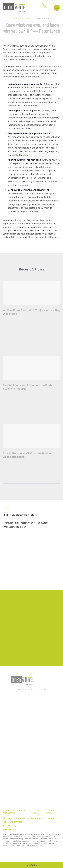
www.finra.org (9, 825)
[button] (57, 8)
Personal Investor (23, 18)
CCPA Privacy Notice (53, 812)
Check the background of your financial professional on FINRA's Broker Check (28, 820)
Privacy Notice (36, 812)
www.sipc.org (9, 829)
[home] (14, 8)
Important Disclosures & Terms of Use (14, 812)
